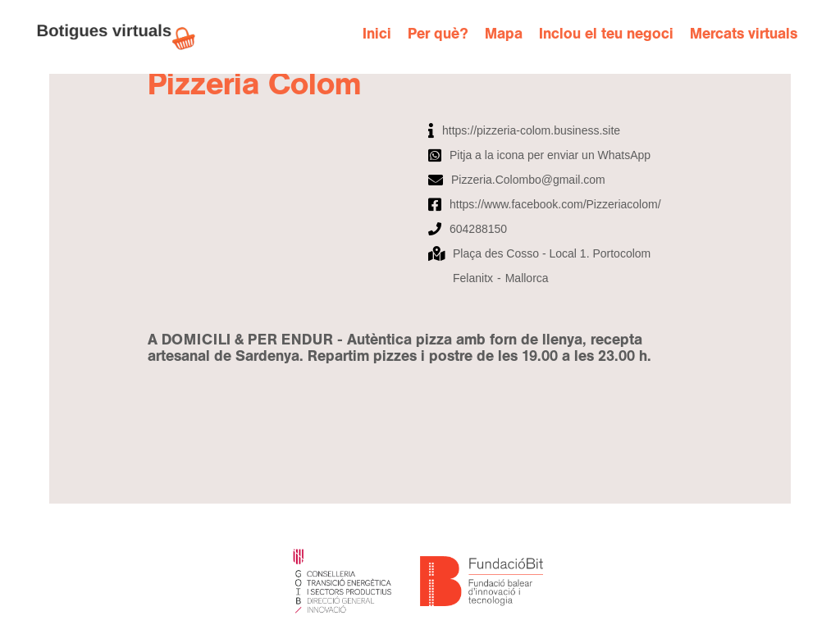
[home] (125, 37)
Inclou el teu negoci (606, 34)
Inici (377, 34)
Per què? (438, 34)
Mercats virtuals (744, 34)
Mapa (504, 34)
